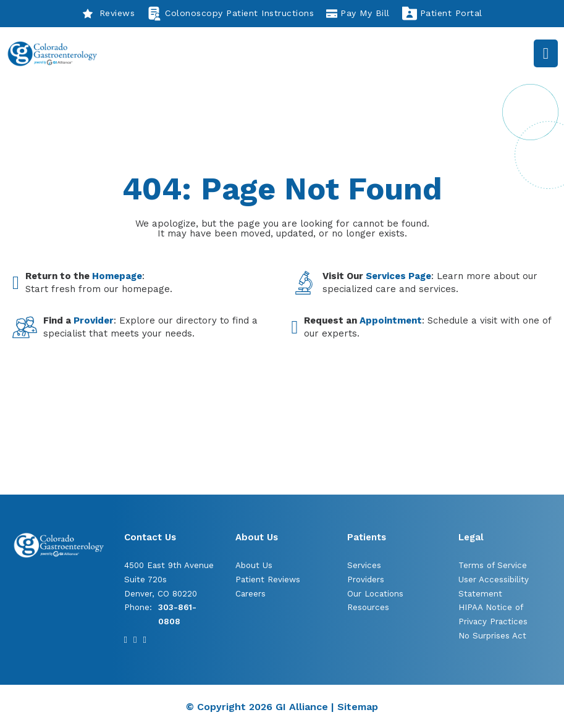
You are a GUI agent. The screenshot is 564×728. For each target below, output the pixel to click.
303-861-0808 (177, 614)
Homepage (117, 276)
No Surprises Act (492, 636)
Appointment (391, 320)
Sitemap (358, 707)
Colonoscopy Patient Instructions (230, 14)
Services (364, 565)
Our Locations (375, 594)
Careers (250, 594)
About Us (254, 565)
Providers (366, 579)
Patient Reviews (268, 579)
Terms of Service (493, 565)
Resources (368, 607)
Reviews (109, 14)
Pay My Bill (358, 14)
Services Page (398, 276)
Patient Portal (442, 14)
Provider (94, 320)
